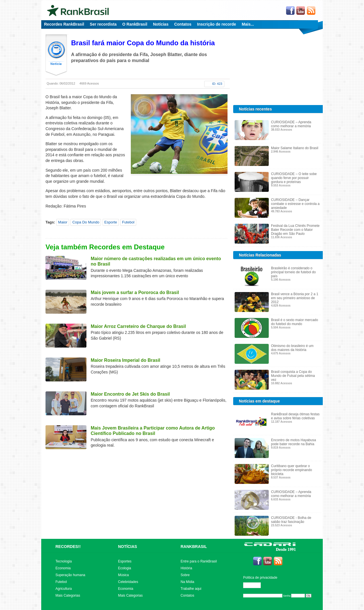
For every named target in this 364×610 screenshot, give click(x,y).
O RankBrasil (135, 24)
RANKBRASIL (194, 547)
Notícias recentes (255, 109)
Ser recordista (103, 24)
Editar (255, 585)
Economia (63, 568)
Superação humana (70, 575)
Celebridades (128, 582)
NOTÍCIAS (128, 547)
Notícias (161, 24)
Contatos (183, 24)
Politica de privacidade (260, 578)
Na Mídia (187, 582)
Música (123, 575)
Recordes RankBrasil (64, 24)
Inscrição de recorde (217, 24)
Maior (63, 222)
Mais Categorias (68, 595)
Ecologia (125, 568)
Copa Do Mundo (86, 222)
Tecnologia (64, 561)
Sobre (185, 575)
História (186, 568)
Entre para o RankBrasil (199, 561)
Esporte (111, 222)
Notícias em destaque (259, 401)
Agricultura (64, 589)
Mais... (248, 24)
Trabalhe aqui (191, 589)
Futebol (128, 222)
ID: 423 (217, 84)
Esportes (125, 561)
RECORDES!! (68, 547)
